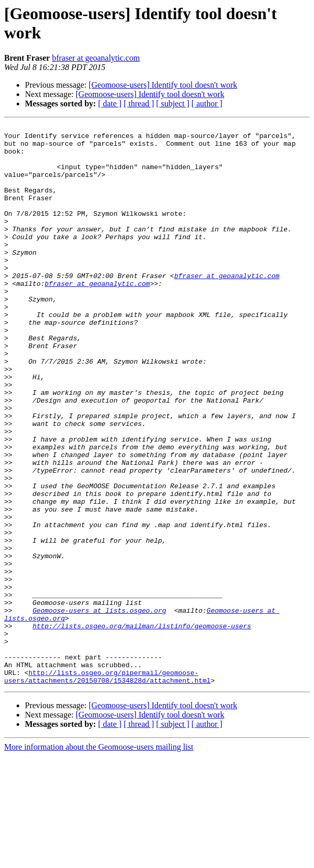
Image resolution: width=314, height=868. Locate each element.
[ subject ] (173, 104)
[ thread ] (139, 104)
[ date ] (110, 104)
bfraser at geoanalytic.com (96, 58)
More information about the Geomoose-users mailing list (99, 859)
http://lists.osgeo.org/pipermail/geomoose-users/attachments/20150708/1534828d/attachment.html (107, 788)
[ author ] (207, 104)
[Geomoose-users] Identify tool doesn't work (163, 85)
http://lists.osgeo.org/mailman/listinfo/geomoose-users (142, 727)
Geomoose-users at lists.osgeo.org (99, 708)
